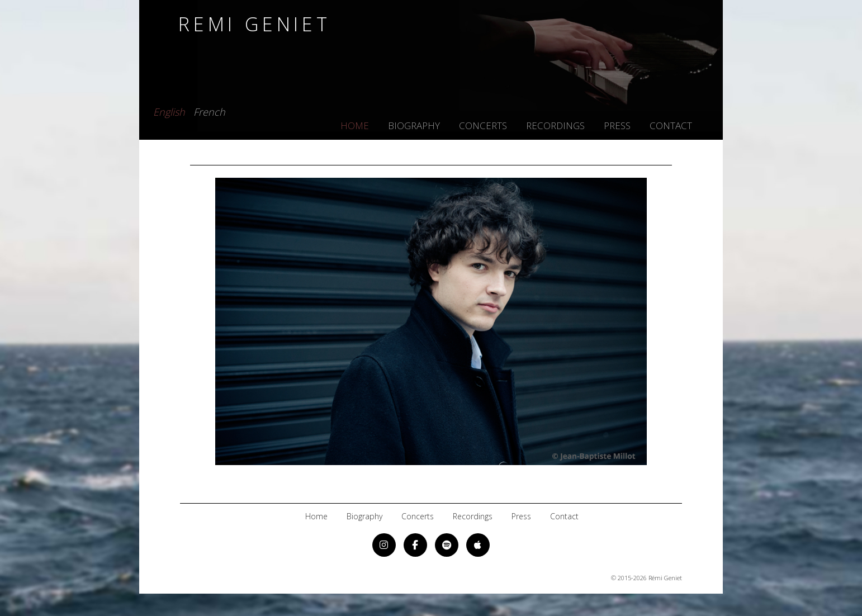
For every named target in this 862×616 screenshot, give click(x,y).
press (617, 125)
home (355, 125)
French (209, 110)
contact (671, 125)
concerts (483, 125)
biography (414, 125)
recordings (555, 125)
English (169, 110)
